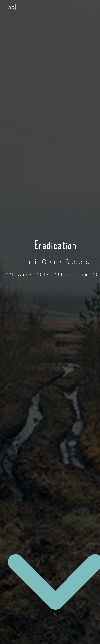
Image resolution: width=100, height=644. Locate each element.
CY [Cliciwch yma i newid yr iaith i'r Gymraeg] (84, 7)
